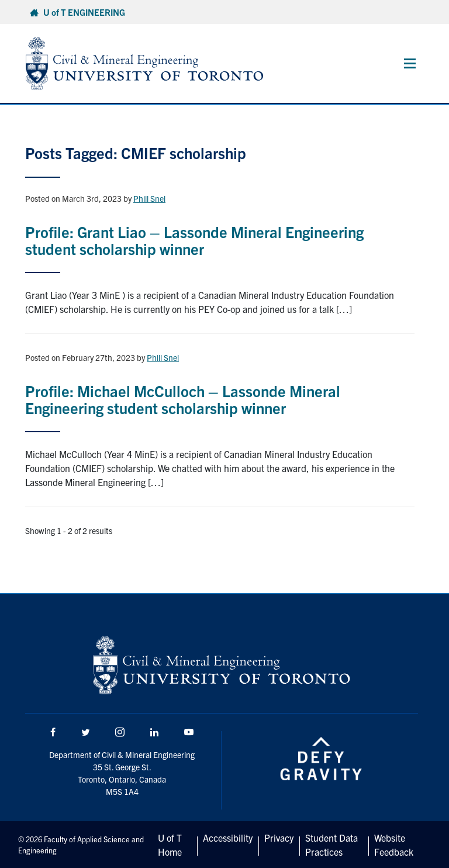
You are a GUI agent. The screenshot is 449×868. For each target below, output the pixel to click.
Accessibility (228, 838)
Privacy (279, 838)
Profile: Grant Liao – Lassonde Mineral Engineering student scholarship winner (194, 240)
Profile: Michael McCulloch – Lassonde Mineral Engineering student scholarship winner (183, 399)
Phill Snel (149, 198)
